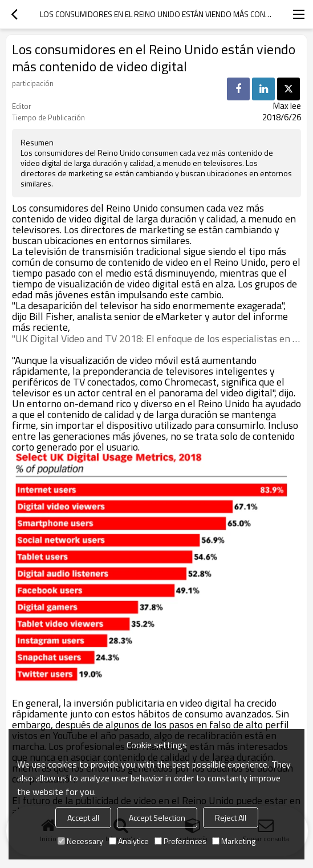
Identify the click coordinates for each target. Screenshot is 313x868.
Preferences (180, 841)
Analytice (129, 841)
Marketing (234, 841)
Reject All (231, 818)
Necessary (80, 841)
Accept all (83, 818)
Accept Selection (157, 818)
